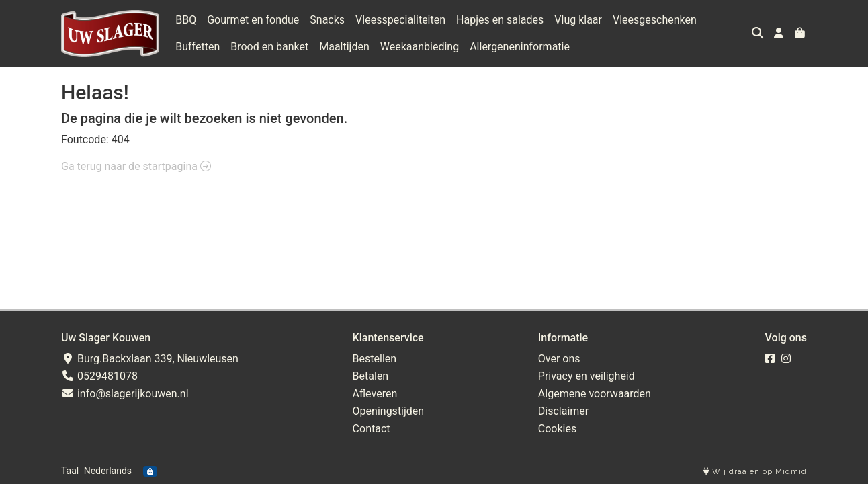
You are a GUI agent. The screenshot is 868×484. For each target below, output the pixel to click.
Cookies (557, 429)
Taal (70, 471)
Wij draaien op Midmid (755, 472)
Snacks (327, 20)
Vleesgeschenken (655, 20)
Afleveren (375, 394)
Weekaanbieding (420, 47)
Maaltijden (344, 47)
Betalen (371, 376)
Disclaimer (563, 411)
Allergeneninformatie (520, 47)
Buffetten (198, 47)
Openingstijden (389, 411)
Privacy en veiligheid (587, 376)
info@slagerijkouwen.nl (125, 394)
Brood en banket (269, 47)
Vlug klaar (578, 20)
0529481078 (99, 376)
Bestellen (375, 359)
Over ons (559, 359)
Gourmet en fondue (253, 20)
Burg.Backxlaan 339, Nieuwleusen (150, 359)
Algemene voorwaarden (595, 394)
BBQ (186, 20)
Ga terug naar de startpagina (136, 166)
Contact (372, 429)
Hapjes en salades (500, 20)
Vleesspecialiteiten (400, 20)
